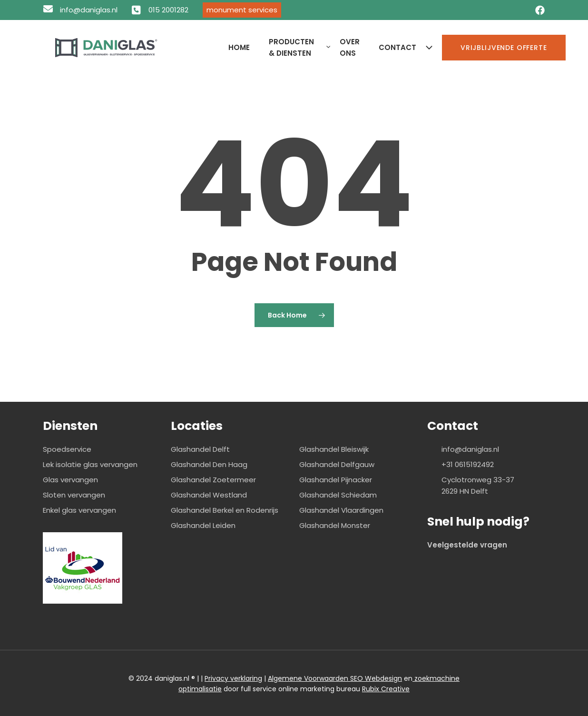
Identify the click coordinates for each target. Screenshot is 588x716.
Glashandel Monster (335, 525)
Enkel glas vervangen (79, 510)
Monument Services (242, 10)
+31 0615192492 (468, 464)
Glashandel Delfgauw (337, 464)
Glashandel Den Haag (209, 464)
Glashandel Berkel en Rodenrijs (225, 510)
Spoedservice (67, 449)
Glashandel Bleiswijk (334, 449)
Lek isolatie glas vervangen (90, 464)
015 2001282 (168, 10)
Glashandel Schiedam (338, 495)
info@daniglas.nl (89, 10)
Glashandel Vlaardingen (341, 510)
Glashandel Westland (209, 495)
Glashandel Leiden (203, 525)
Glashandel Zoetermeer (213, 480)
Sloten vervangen (74, 495)
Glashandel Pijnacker (336, 480)
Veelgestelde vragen (467, 545)
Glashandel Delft (200, 449)
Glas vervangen (70, 480)
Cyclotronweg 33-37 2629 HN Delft (478, 485)
